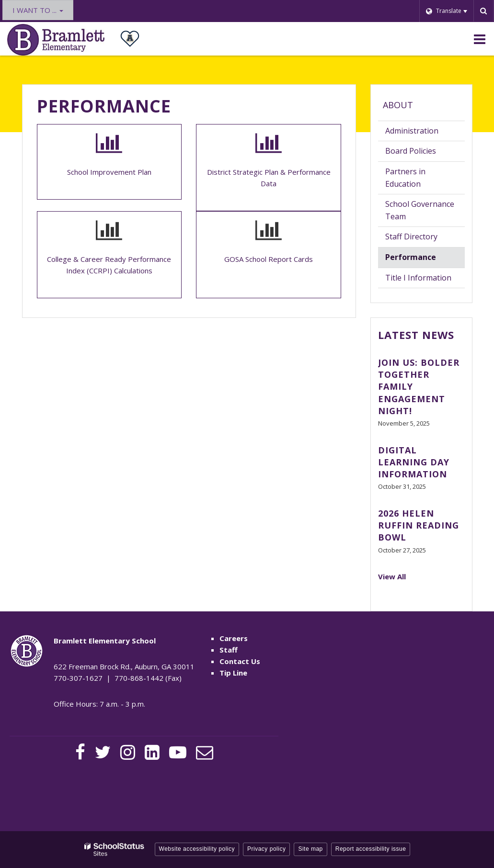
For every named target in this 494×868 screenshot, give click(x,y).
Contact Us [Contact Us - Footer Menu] (240, 661)
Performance (411, 257)
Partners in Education (405, 178)
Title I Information (418, 278)
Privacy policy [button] (266, 849)
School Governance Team (420, 210)
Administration (412, 131)
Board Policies (425, 153)
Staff (229, 650)
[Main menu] (480, 39)
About (398, 105)
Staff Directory (411, 237)
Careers (234, 638)
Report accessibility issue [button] (371, 849)
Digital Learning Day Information (414, 462)
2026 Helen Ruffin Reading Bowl (419, 525)
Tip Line (233, 673)
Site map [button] (310, 849)
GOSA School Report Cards (269, 259)
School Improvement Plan (109, 172)
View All (392, 576)
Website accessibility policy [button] (197, 849)
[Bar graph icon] (109, 143)
